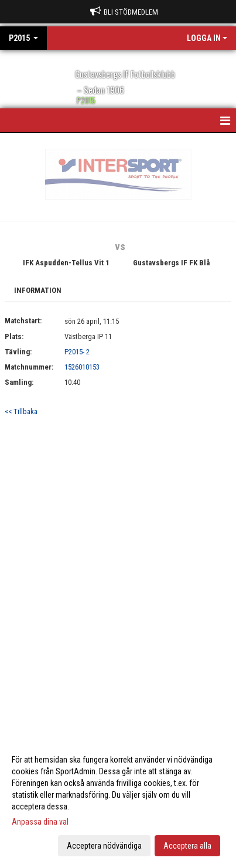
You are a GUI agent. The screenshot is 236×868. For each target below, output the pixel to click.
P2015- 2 (77, 352)
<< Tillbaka (21, 411)
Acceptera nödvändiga (104, 846)
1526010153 (82, 367)
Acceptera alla (187, 846)
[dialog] (118, 802)
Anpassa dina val (40, 822)
